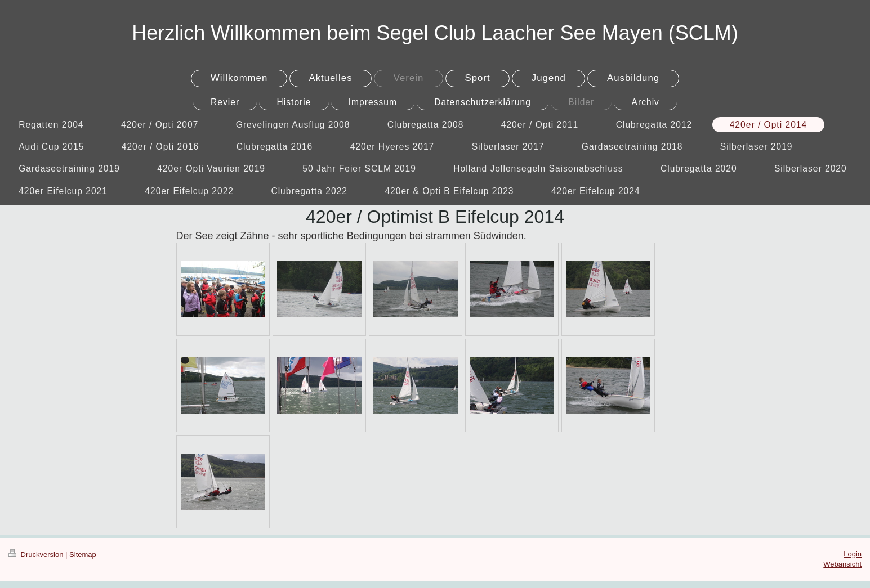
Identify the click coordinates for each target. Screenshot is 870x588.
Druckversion (37, 555)
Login (853, 554)
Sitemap (83, 555)
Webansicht (842, 564)
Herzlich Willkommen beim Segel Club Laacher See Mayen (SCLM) (435, 33)
